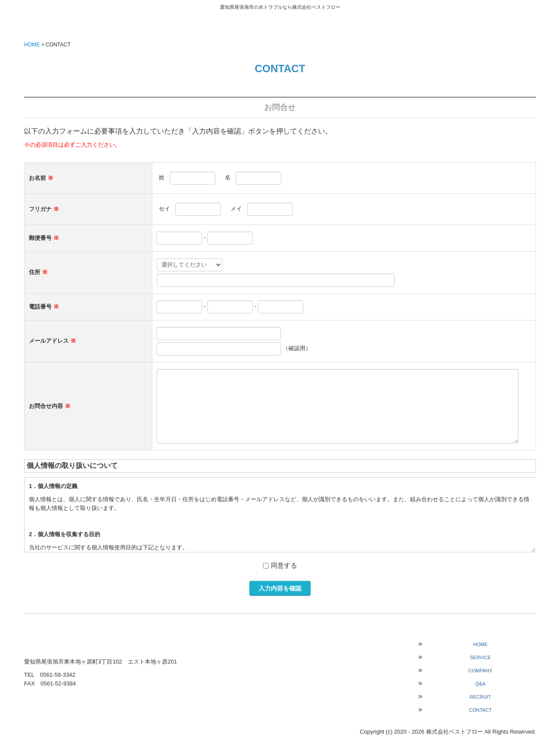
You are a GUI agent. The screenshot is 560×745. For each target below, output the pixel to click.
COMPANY (481, 671)
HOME (481, 644)
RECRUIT (481, 697)
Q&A (480, 684)
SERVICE (480, 657)
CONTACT (480, 710)
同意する (284, 565)
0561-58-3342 (58, 675)
